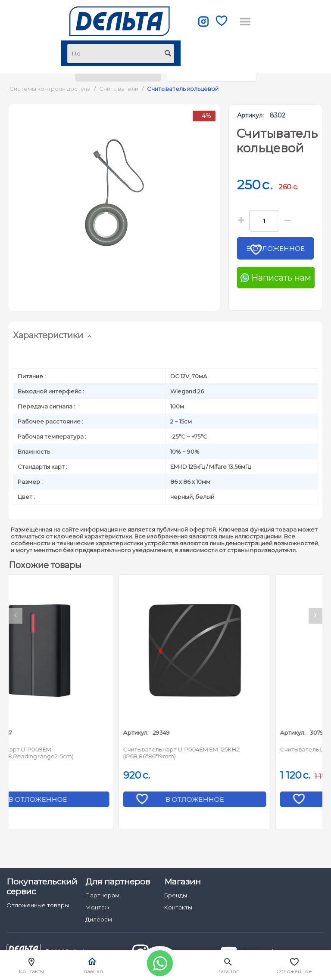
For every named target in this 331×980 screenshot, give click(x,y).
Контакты (178, 907)
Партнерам (102, 895)
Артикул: (250, 115)
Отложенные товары (38, 905)
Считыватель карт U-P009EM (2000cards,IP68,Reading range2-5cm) (69, 753)
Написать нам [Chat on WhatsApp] (276, 278)
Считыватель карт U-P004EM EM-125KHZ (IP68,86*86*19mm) (231, 753)
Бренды (176, 895)
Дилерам (99, 919)
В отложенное (278, 251)
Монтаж (97, 907)
